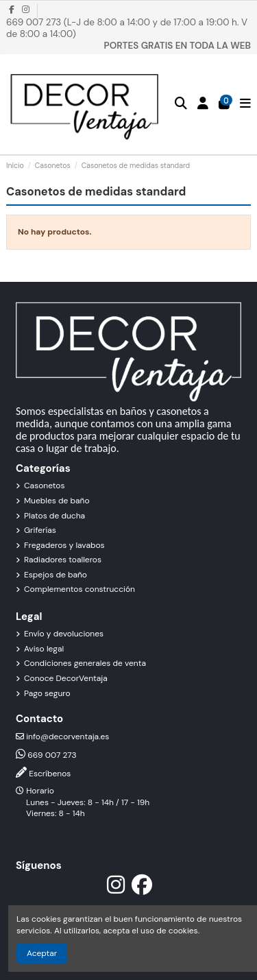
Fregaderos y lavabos (64, 545)
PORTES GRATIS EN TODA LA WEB (178, 46)
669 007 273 (52, 755)
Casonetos (44, 486)
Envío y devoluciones (64, 634)
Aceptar (42, 953)
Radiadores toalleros (63, 560)
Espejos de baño (56, 575)
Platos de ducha (54, 516)
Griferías (40, 530)
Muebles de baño (57, 501)
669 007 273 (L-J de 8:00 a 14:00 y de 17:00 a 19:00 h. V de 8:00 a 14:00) (127, 28)
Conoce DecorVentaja (66, 678)
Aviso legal (44, 649)
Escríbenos (50, 774)
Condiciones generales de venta (85, 663)
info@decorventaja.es (68, 737)
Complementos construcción (79, 589)
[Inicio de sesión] (203, 104)
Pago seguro (47, 693)
